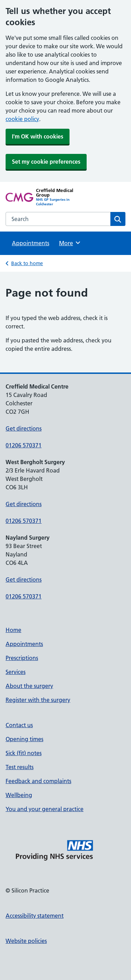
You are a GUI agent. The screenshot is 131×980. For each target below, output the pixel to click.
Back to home (27, 263)
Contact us (19, 725)
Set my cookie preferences (46, 162)
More (70, 243)
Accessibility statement (35, 916)
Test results (20, 767)
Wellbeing (19, 795)
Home (13, 630)
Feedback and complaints (38, 781)
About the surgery (29, 686)
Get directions (24, 428)
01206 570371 (24, 445)
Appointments (31, 243)
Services (16, 672)
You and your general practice (45, 809)
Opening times (24, 739)
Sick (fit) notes (24, 753)
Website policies (26, 941)
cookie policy (22, 119)
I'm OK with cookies (38, 136)
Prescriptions (22, 658)
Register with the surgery (38, 700)
